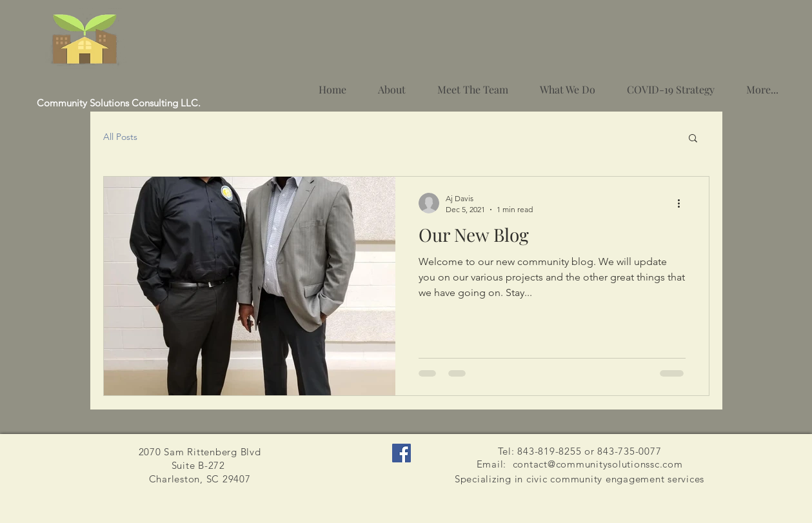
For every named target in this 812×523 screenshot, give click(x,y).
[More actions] (684, 203)
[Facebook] (401, 453)
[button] (693, 139)
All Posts (120, 137)
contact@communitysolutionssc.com (598, 464)
